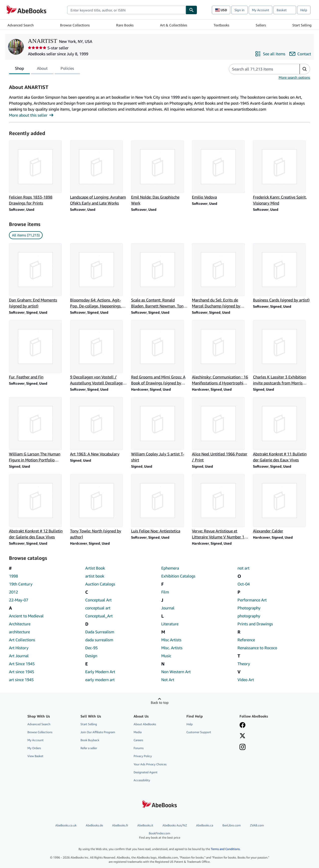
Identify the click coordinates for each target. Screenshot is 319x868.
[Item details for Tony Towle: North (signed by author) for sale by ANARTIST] (99, 507)
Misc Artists (171, 640)
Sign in (239, 10)
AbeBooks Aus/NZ (175, 825)
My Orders (34, 748)
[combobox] (126, 10)
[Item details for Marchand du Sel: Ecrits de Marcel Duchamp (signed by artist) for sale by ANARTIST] (220, 276)
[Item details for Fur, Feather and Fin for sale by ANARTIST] (38, 350)
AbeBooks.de (94, 825)
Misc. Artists (172, 648)
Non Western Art (176, 672)
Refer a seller (89, 748)
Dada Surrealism (100, 632)
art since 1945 (21, 680)
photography (249, 616)
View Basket (35, 756)
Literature (170, 624)
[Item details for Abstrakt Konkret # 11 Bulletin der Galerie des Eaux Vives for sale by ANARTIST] (281, 430)
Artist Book (95, 568)
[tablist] (44, 69)
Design (91, 656)
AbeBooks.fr (120, 825)
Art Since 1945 (22, 664)
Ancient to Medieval (26, 616)
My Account (261, 10)
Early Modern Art (100, 672)
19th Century (21, 584)
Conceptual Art (98, 600)
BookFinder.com (159, 835)
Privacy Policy (143, 756)
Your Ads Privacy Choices (150, 764)
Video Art (246, 680)
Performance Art (252, 600)
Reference (246, 640)
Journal (168, 608)
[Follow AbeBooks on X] (242, 736)
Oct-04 (244, 584)
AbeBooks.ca (205, 825)
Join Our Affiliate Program (98, 732)
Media (138, 732)
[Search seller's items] (259, 69)
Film (165, 592)
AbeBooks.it (145, 825)
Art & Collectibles (174, 25)
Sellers (261, 25)
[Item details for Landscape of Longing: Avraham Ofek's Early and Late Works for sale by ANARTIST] (99, 173)
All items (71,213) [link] (26, 235)
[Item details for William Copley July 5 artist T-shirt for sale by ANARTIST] (160, 430)
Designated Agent (146, 772)
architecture (19, 632)
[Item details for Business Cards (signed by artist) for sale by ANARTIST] (281, 273)
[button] (305, 69)
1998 (13, 576)
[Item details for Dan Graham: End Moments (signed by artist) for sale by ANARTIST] (38, 276)
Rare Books (125, 25)
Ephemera (170, 568)
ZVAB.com (257, 825)
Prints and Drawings (255, 624)
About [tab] (42, 69)
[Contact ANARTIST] (300, 54)
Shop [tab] (19, 69)
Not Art (168, 680)
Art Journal (19, 656)
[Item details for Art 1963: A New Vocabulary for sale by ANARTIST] (99, 427)
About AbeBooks (145, 724)
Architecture (20, 624)
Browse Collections (75, 25)
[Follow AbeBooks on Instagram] (242, 747)
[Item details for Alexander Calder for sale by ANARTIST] (281, 504)
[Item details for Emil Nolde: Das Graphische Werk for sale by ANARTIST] (160, 173)
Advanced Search (21, 25)
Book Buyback (90, 740)
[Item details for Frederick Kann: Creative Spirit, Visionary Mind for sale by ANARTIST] (281, 173)
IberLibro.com (232, 825)
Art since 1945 (22, 672)
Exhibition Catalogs (178, 576)
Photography (249, 608)
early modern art (100, 680)
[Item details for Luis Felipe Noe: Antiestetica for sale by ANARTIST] (160, 504)
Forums (139, 748)
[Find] (191, 10)
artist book (95, 576)
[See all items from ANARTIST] (270, 54)
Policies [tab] (67, 69)
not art (243, 568)
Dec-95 (91, 648)
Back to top (160, 702)
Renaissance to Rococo (257, 648)
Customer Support (199, 732)
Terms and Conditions (225, 849)
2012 (13, 592)
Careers (138, 740)
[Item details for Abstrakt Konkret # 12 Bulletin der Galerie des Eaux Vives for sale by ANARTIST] (38, 507)
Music (166, 656)
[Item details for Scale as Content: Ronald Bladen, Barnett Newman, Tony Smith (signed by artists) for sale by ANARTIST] (160, 276)
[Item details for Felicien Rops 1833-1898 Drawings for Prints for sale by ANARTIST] (38, 173)
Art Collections (22, 640)
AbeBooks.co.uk (66, 825)
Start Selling (302, 25)
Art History (19, 648)
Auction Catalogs (100, 584)
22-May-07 (19, 600)
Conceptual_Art (99, 616)
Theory (244, 664)
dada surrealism (99, 640)
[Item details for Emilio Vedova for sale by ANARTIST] (220, 170)
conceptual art (98, 608)
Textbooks (221, 25)
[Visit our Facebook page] (242, 725)
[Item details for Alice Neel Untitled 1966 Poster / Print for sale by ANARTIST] (220, 430)
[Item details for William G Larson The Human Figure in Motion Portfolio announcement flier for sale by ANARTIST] (38, 430)
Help (304, 10)
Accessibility (142, 780)
